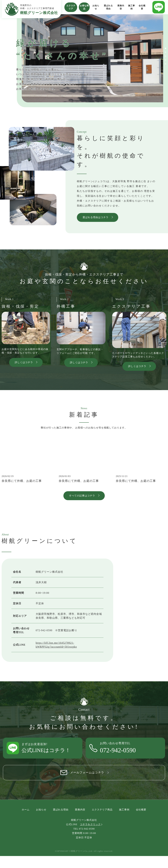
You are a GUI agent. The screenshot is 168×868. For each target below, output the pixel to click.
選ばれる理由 (108, 7)
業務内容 (121, 7)
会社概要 (142, 7)
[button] (166, 48)
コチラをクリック (90, 836)
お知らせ (96, 7)
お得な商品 (84, 7)
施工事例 (132, 7)
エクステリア (71, 7)
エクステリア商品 (102, 822)
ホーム (26, 822)
